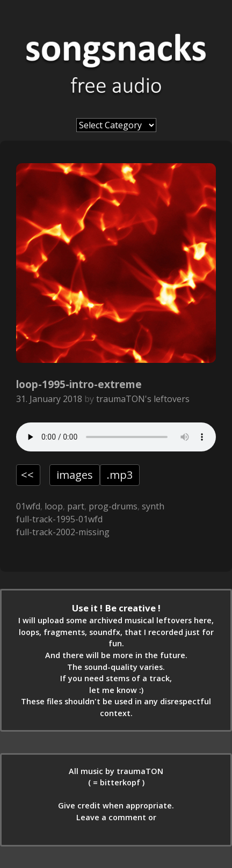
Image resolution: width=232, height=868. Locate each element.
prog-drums (113, 506)
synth (153, 506)
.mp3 (120, 475)
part (76, 506)
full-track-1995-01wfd (59, 519)
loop (54, 506)
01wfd (28, 506)
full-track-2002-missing (63, 532)
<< (27, 475)
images (75, 475)
